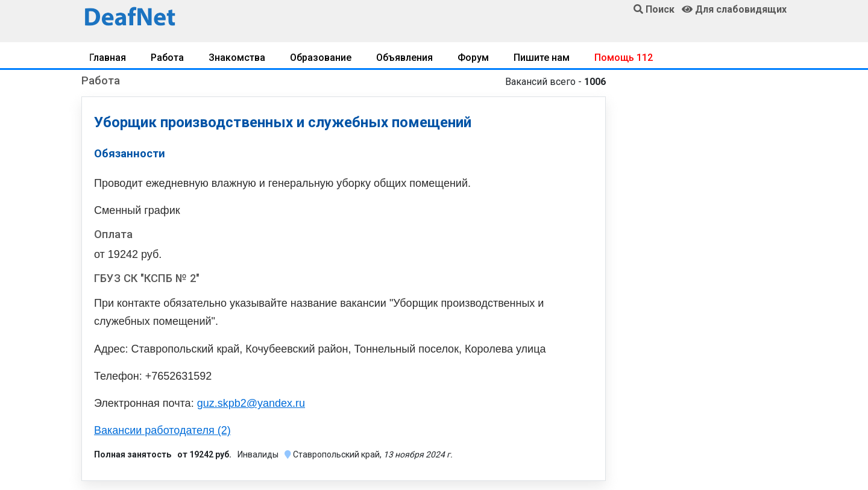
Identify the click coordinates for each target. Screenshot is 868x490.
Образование (321, 58)
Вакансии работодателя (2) (162, 430)
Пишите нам (542, 58)
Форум (473, 58)
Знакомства (237, 58)
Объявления (404, 58)
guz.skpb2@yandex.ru (251, 403)
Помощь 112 (624, 58)
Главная (108, 58)
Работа (167, 58)
